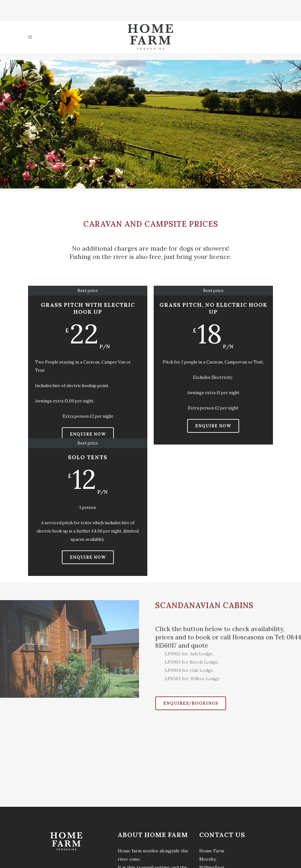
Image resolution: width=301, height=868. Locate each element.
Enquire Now (88, 434)
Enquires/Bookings (191, 703)
